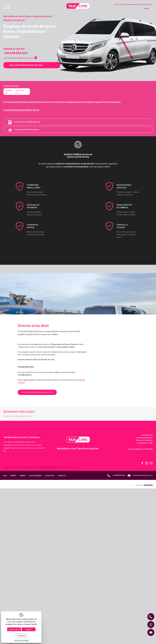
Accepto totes (14, 629)
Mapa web (61, 506)
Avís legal (6, 506)
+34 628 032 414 (15, 53)
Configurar (21, 635)
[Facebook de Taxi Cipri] (141, 503)
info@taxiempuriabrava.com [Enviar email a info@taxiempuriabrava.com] (140, 515)
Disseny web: (144, 524)
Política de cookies (17, 506)
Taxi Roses (70, 506)
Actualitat (50, 515)
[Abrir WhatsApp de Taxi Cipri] (150, 503)
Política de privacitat (32, 506)
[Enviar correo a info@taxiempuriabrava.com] (151, 632)
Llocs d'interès (35, 515)
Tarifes (22, 515)
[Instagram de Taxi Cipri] (146, 503)
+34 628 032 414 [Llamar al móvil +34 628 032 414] (116, 515)
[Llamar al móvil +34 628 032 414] (151, 617)
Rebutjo (29, 629)
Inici (5, 515)
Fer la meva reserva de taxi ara (26, 65)
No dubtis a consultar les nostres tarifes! (37, 392)
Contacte (62, 515)
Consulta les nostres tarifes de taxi (21, 110)
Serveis (13, 515)
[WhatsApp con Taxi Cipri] (151, 625)
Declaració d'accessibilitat (48, 506)
